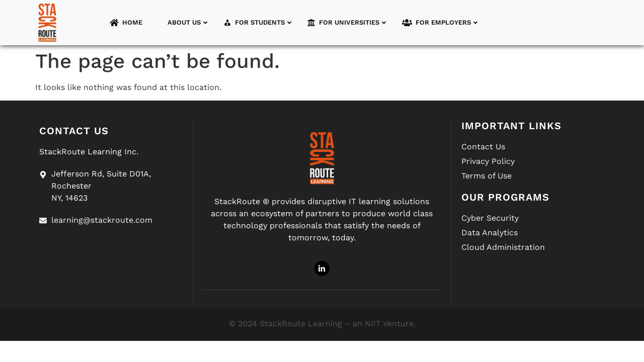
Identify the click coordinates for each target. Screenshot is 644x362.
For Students (257, 23)
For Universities (347, 23)
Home (126, 23)
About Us (182, 23)
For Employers (440, 23)
